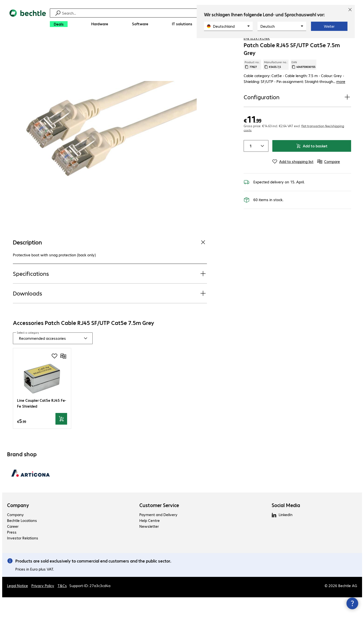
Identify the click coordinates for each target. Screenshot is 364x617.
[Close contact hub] (352, 603)
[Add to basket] (61, 439)
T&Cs (62, 605)
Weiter (329, 26)
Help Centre (150, 540)
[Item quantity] (250, 166)
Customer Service (159, 525)
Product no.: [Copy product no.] (252, 84)
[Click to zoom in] (110, 150)
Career (13, 546)
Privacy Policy (43, 605)
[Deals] (59, 24)
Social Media (286, 525)
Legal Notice (18, 605)
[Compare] (347, 44)
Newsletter (149, 546)
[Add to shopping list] (337, 44)
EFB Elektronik (257, 58)
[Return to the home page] (28, 20)
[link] (217, 44)
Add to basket (312, 165)
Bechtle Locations (22, 540)
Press (12, 552)
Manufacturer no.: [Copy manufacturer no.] (276, 84)
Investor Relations (23, 558)
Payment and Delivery (158, 534)
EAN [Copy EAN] (303, 84)
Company (18, 525)
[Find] (185, 13)
